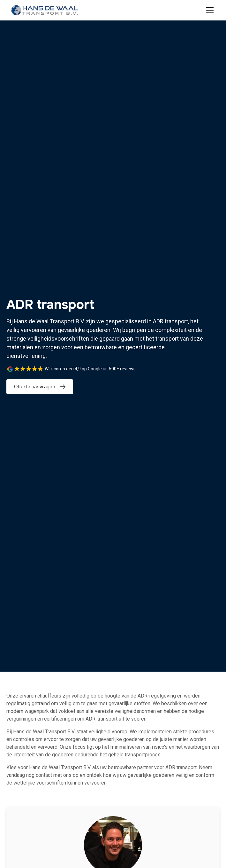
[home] (45, 10)
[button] (208, 10)
